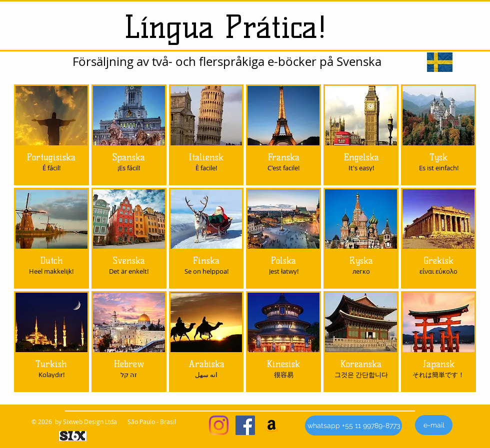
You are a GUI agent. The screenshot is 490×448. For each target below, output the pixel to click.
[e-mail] (434, 425)
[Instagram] (219, 425)
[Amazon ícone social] (272, 425)
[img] (129, 238)
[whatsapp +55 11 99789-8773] (353, 426)
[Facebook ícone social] (245, 425)
